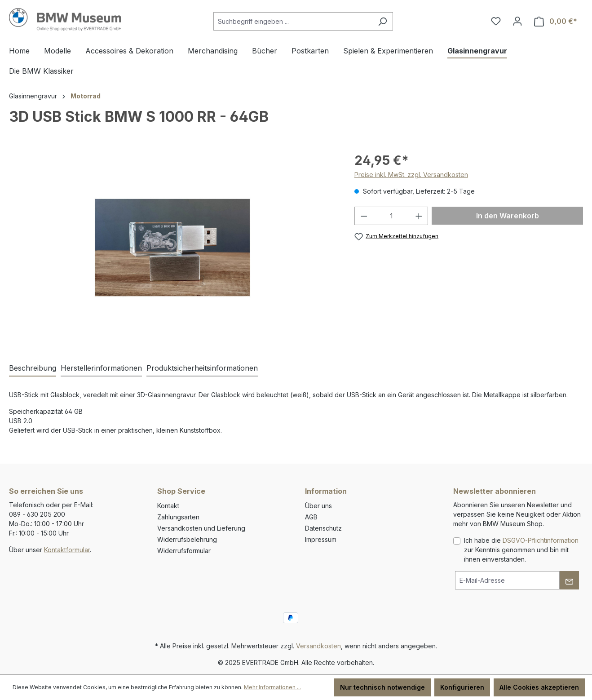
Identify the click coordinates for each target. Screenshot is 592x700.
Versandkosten (318, 646)
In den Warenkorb (508, 216)
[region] (173, 248)
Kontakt (168, 506)
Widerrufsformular (184, 551)
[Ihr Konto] (517, 21)
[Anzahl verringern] (364, 216)
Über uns (318, 506)
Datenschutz (323, 528)
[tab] (33, 368)
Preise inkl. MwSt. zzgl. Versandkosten (411, 175)
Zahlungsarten (178, 517)
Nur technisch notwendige (382, 687)
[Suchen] (382, 21)
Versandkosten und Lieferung (201, 528)
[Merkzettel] (496, 21)
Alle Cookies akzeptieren (539, 687)
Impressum (321, 539)
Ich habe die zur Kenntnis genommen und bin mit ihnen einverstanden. (521, 550)
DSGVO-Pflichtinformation (541, 540)
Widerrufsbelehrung (187, 539)
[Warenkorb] (556, 21)
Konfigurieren (462, 687)
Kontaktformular (67, 550)
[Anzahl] (391, 216)
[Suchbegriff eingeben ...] (293, 21)
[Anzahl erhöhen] (419, 216)
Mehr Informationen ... (272, 687)
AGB (311, 517)
